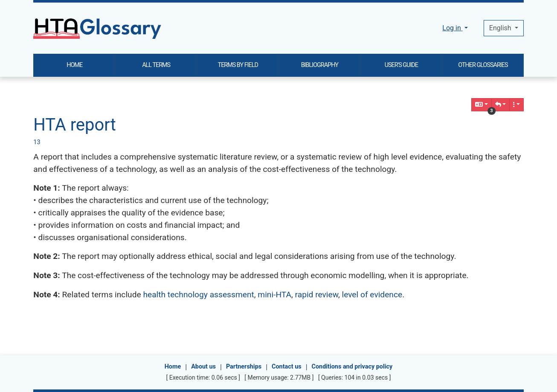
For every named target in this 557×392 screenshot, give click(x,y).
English (501, 28)
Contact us (287, 367)
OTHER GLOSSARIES (483, 65)
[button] (501, 105)
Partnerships (244, 367)
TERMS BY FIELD (238, 65)
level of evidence (372, 295)
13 (37, 142)
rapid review (317, 295)
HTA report (75, 125)
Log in (452, 28)
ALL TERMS (156, 65)
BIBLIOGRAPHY (320, 65)
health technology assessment (198, 295)
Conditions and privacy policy (352, 367)
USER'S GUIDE (401, 65)
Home (173, 367)
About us (203, 367)
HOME (74, 65)
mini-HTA (274, 295)
